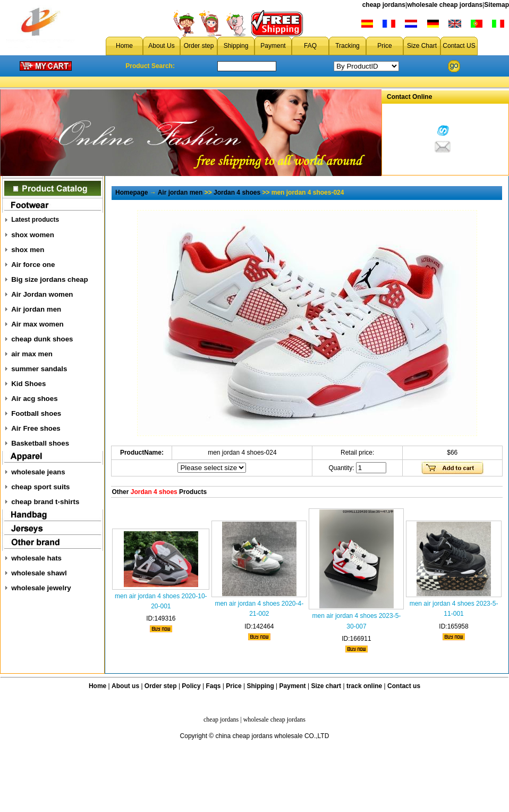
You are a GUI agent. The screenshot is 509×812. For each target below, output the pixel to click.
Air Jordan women (42, 294)
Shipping (236, 46)
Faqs (214, 686)
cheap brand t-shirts (45, 502)
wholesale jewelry (41, 588)
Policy (191, 686)
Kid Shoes (28, 384)
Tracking (347, 46)
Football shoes (36, 413)
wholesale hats (36, 558)
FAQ (310, 46)
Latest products (35, 220)
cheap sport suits (40, 487)
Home (124, 46)
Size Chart (422, 46)
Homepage (132, 192)
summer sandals (39, 369)
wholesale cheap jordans (445, 5)
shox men (28, 250)
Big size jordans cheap (49, 279)
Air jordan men (36, 309)
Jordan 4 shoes (237, 192)
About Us (161, 46)
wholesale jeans (38, 472)
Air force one (33, 265)
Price (384, 46)
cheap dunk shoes (42, 339)
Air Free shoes (36, 428)
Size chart (326, 686)
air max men (32, 354)
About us (125, 686)
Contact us (404, 686)
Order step (199, 46)
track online (364, 686)
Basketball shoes (40, 443)
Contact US (459, 46)
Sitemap (497, 5)
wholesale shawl (39, 573)
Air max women (37, 324)
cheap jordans (384, 5)
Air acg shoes (34, 399)
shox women (33, 235)
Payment (273, 46)
